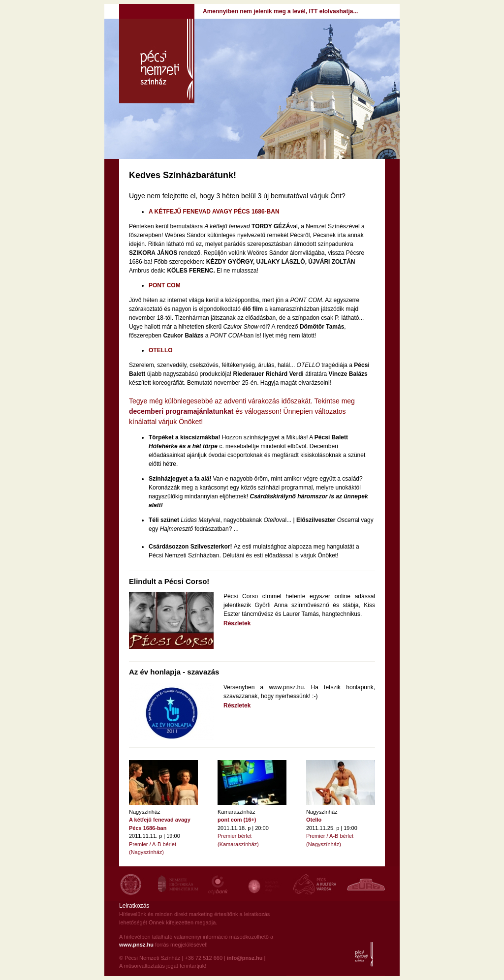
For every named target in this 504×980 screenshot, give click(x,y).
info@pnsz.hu (245, 958)
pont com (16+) (237, 820)
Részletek (237, 623)
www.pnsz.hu (136, 945)
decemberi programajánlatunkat (181, 411)
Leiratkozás (134, 906)
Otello (314, 820)
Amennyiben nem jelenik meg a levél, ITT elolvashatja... (280, 11)
